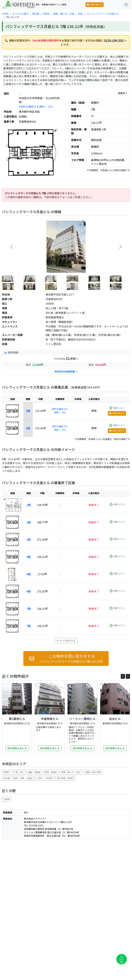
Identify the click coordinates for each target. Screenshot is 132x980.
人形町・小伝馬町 (45, 778)
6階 (28, 574)
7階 (28, 609)
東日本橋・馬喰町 (65, 778)
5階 (28, 428)
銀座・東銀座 (34, 772)
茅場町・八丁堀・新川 (14, 772)
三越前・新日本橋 (92, 772)
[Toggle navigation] (126, 5)
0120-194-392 (114, 40)
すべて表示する (66, 641)
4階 (28, 411)
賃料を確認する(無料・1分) (36, 107)
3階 (28, 540)
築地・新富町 (51, 772)
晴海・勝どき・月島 (71, 772)
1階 (28, 505)
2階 (28, 522)
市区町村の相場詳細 (66, 371)
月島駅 (7, 799)
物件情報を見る (17, 748)
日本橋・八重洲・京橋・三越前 (18, 778)
